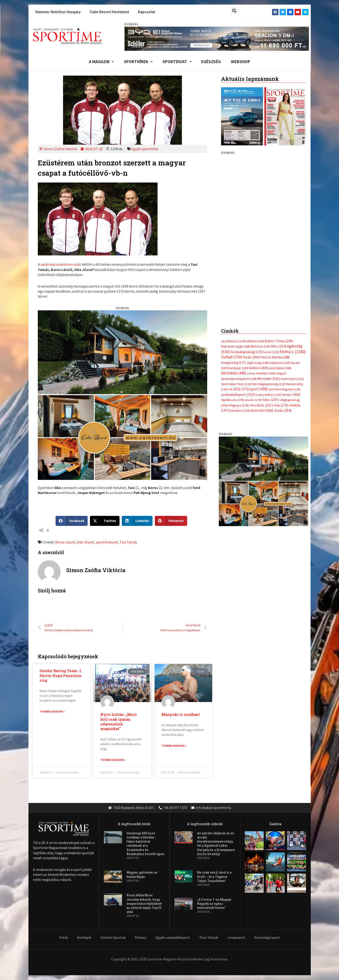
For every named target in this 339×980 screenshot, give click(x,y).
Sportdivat (177, 62)
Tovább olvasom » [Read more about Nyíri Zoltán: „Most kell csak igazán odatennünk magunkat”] (113, 760)
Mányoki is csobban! (181, 714)
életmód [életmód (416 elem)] (262, 410)
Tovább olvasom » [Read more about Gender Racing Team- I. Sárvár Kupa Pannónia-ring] (52, 711)
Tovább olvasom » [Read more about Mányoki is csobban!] (174, 746)
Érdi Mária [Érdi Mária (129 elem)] (240, 411)
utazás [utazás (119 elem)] (253, 400)
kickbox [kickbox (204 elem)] (258, 368)
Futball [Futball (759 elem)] (232, 357)
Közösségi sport (267, 938)
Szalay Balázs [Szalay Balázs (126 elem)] (268, 395)
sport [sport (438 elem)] (259, 389)
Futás (64, 938)
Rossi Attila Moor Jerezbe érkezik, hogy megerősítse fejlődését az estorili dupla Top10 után (144, 904)
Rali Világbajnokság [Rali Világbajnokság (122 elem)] (269, 384)
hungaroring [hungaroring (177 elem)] (233, 363)
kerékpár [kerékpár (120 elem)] (238, 368)
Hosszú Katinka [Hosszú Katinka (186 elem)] (275, 357)
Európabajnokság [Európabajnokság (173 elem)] (246, 352)
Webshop (241, 62)
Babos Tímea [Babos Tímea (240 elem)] (279, 341)
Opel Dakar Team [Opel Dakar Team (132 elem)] (236, 384)
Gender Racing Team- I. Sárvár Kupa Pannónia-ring (61, 675)
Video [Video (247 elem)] (270, 400)
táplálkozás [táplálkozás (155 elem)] (233, 400)
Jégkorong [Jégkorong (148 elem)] (257, 363)
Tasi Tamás (128, 542)
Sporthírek (138, 62)
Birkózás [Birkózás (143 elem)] (261, 346)
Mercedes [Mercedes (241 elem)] (269, 379)
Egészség (211, 62)
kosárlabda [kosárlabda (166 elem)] (280, 368)
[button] (234, 11)
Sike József (86, 542)
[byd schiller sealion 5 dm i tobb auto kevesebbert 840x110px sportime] (217, 38)
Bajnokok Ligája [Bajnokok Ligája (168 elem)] (236, 346)
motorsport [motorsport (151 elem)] (292, 379)
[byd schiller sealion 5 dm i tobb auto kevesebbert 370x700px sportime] (264, 234)
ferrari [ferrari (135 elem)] (271, 352)
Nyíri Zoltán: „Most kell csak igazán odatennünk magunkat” (119, 721)
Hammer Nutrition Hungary (58, 12)
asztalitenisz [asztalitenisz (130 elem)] (233, 341)
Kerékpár (84, 938)
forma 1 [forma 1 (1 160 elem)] (293, 352)
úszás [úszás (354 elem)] (283, 410)
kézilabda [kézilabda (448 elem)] (234, 373)
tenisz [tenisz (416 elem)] (291, 395)
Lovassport (236, 938)
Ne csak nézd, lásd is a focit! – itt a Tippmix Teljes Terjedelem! (214, 877)
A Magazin (101, 62)
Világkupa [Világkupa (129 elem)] (238, 405)
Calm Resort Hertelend (109, 12)
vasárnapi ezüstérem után (61, 264)
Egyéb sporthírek (145, 149)
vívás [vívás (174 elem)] (281, 405)
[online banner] (122, 395)
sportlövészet (107, 542)
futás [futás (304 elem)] (251, 357)
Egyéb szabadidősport (173, 938)
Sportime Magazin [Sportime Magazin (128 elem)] (284, 389)
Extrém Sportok (113, 938)
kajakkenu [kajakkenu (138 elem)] (280, 363)
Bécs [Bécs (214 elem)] (279, 346)
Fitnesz (141, 938)
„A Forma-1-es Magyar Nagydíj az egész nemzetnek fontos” (214, 904)
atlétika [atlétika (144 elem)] (255, 341)
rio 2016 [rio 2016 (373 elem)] (239, 389)
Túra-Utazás (209, 938)
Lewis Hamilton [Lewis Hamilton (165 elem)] (261, 373)
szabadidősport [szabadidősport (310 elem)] (238, 394)
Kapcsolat (147, 12)
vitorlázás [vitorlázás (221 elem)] (261, 405)
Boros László (65, 542)
